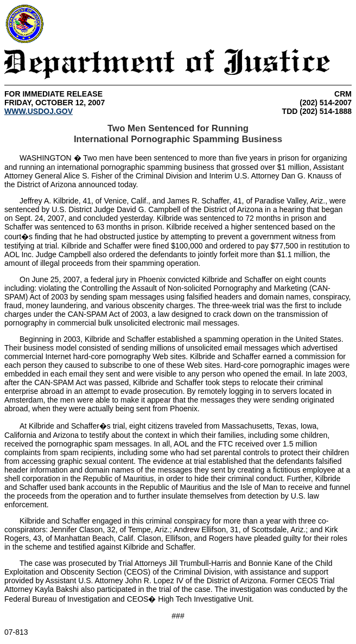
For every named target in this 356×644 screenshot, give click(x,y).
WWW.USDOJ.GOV (39, 111)
